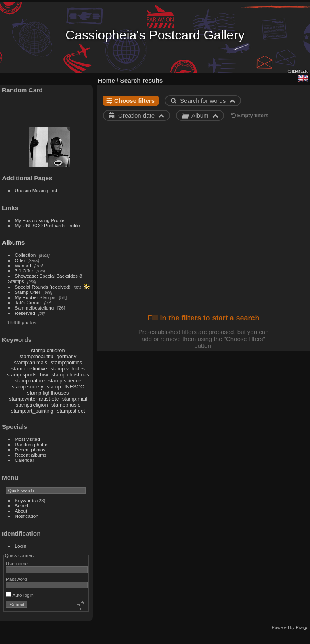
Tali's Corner (28, 302)
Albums (13, 242)
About (21, 511)
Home (106, 80)
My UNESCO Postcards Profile (48, 225)
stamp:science (65, 381)
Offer (20, 260)
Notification (27, 516)
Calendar (25, 460)
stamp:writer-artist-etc (34, 399)
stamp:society (27, 387)
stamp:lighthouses (48, 393)
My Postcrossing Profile (40, 220)
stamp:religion (32, 405)
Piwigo (302, 627)
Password (17, 579)
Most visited (27, 439)
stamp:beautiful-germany (48, 356)
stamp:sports (22, 375)
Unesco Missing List (36, 190)
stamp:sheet (71, 411)
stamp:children (48, 350)
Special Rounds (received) (43, 287)
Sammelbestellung (35, 308)
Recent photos (30, 450)
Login (21, 546)
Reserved (25, 313)
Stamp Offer (28, 292)
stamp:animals (31, 363)
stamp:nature (30, 381)
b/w (44, 375)
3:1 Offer (24, 271)
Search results (142, 80)
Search (22, 506)
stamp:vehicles (68, 369)
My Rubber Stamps (35, 297)
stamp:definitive (29, 369)
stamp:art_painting (32, 411)
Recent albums (31, 455)
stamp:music (66, 405)
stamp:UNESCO (66, 387)
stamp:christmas (70, 375)
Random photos (32, 444)
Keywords (25, 500)
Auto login (20, 595)
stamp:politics (67, 363)
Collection (25, 255)
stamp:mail (75, 399)
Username (17, 564)
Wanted (23, 265)
